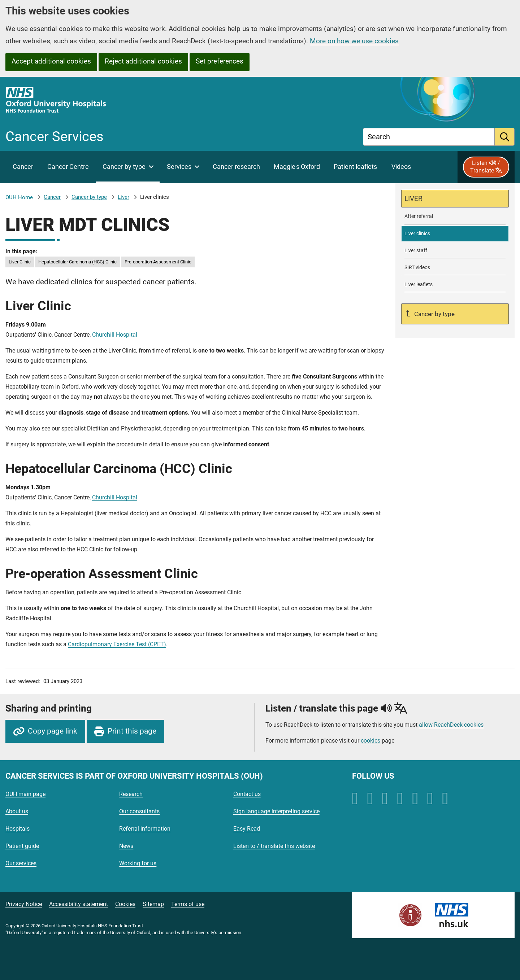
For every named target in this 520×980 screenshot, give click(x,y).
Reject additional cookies (143, 61)
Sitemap (153, 904)
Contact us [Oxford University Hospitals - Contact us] (247, 794)
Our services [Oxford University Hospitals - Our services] (21, 863)
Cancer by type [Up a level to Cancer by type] (434, 314)
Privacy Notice (24, 904)
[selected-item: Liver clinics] (455, 234)
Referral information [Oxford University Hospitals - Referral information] (145, 829)
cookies (370, 741)
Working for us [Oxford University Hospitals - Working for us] (138, 863)
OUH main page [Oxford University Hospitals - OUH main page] (25, 794)
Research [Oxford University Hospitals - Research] (131, 794)
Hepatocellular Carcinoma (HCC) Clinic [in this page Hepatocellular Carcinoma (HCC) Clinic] (77, 262)
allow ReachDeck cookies (451, 725)
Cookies (125, 904)
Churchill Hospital (115, 335)
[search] (505, 137)
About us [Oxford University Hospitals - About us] (17, 811)
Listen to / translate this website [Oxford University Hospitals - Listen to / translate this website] (274, 846)
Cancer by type (89, 197)
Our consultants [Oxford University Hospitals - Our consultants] (139, 811)
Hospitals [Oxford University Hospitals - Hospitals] (18, 829)
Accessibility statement (79, 904)
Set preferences (220, 61)
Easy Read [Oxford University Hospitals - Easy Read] (247, 829)
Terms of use (188, 904)
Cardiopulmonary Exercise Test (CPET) (117, 644)
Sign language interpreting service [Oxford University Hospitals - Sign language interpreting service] (276, 811)
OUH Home (19, 197)
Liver (123, 197)
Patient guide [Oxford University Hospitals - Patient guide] (22, 846)
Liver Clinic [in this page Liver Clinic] (20, 262)
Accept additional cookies (51, 61)
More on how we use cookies (354, 41)
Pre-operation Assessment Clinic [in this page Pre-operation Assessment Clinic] (158, 262)
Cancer (52, 197)
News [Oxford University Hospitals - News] (126, 846)
